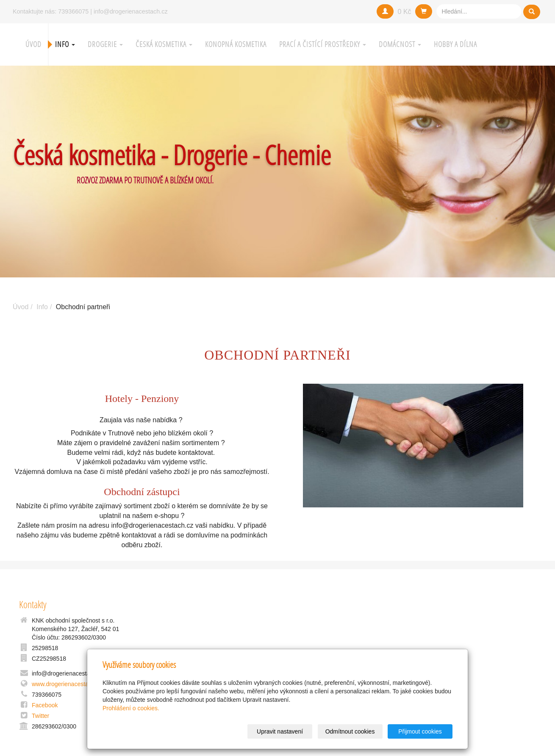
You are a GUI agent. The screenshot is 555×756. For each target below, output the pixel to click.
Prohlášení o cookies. (131, 708)
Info (65, 44)
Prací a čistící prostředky (323, 44)
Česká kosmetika (164, 44)
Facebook (45, 705)
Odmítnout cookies (350, 731)
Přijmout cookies (420, 731)
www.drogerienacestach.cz (67, 684)
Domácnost (400, 44)
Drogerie (105, 44)
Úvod (33, 44)
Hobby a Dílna (455, 44)
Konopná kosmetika (236, 44)
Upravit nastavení (280, 731)
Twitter (40, 716)
